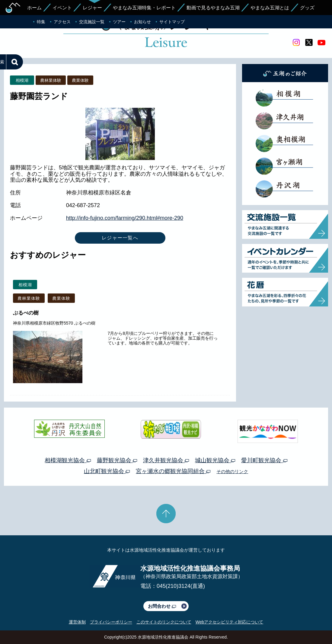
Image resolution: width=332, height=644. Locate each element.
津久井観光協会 (166, 460)
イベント (62, 8)
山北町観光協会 (107, 471)
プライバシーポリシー (111, 622)
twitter (309, 43)
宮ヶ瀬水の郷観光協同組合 (173, 471)
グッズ (307, 8)
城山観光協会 (215, 460)
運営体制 (77, 622)
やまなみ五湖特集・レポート (144, 8)
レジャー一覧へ (120, 238)
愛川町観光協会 (264, 460)
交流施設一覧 (92, 22)
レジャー (92, 8)
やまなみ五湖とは (270, 8)
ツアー (119, 22)
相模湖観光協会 (68, 460)
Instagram (296, 43)
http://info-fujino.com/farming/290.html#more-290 (125, 218)
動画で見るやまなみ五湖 (213, 8)
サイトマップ (172, 22)
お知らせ (142, 22)
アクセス (62, 22)
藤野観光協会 (117, 460)
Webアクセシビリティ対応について (230, 622)
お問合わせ (162, 606)
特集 (41, 22)
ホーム (34, 8)
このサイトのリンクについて (164, 622)
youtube (321, 43)
